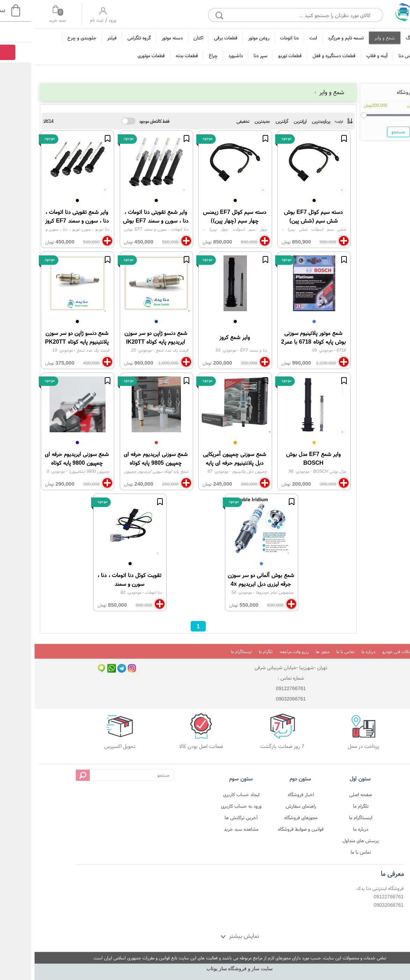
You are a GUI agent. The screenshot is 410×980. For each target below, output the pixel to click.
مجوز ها (288, 652)
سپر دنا (226, 55)
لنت (279, 38)
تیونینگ (378, 38)
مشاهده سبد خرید (207, 829)
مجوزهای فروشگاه (266, 817)
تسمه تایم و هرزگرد (311, 38)
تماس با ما (311, 652)
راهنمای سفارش (266, 806)
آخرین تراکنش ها (207, 817)
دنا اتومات (255, 38)
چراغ (179, 55)
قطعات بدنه (152, 55)
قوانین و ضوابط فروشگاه (266, 829)
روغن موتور (224, 38)
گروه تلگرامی (105, 38)
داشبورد (201, 55)
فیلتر (77, 38)
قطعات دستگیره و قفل (299, 55)
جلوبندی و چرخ (47, 38)
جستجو (364, 132)
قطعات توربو (255, 55)
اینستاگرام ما (207, 652)
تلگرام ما (231, 652)
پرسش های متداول (326, 840)
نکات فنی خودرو (362, 652)
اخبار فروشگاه (266, 794)
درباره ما (334, 652)
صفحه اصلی (326, 794)
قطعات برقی (191, 38)
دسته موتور (138, 38)
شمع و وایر (350, 38)
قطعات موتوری (117, 55)
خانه (401, 38)
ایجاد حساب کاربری (207, 794)
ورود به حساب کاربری (207, 806)
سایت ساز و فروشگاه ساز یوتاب (205, 969)
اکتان (164, 38)
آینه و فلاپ (342, 55)
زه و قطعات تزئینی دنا (384, 55)
